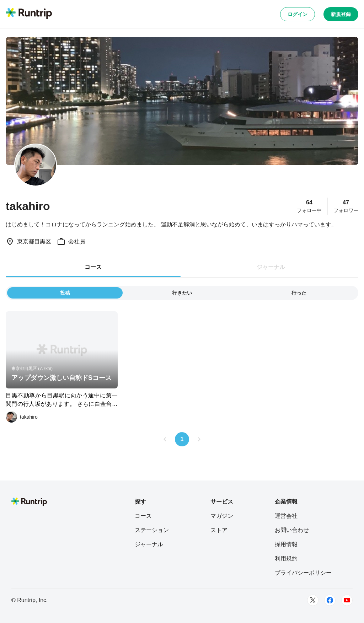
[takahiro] (22, 417)
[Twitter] (313, 600)
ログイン (298, 14)
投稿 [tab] (65, 293)
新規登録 (341, 14)
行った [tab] (299, 293)
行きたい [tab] (182, 293)
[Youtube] (347, 600)
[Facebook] (330, 600)
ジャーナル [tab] (271, 267)
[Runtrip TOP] (29, 14)
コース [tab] (93, 267)
